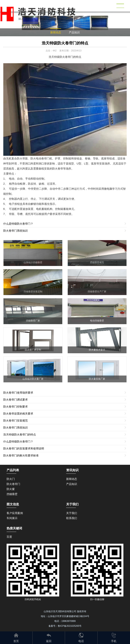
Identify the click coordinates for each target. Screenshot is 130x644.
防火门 (11, 479)
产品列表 (13, 470)
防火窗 (11, 489)
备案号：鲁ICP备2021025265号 (65, 626)
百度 (9, 537)
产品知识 (74, 32)
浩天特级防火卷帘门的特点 (65, 43)
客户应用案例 (15, 513)
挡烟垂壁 (12, 494)
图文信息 (13, 504)
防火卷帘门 (13, 484)
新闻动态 (56, 32)
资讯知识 (72, 470)
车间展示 (12, 518)
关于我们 (72, 513)
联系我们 (72, 518)
